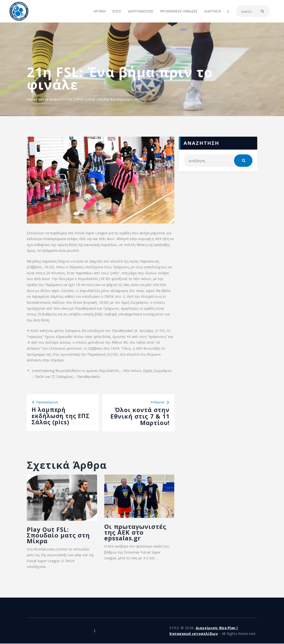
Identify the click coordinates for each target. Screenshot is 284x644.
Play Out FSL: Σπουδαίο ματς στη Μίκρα (59, 535)
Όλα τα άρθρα (48, 99)
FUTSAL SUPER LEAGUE (78, 99)
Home (31, 99)
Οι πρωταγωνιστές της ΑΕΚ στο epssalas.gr (136, 533)
